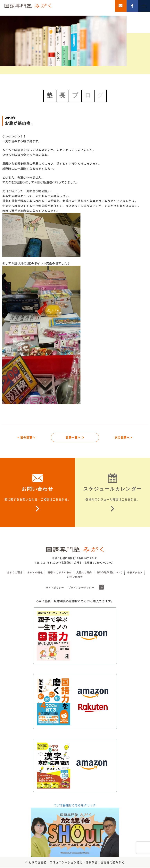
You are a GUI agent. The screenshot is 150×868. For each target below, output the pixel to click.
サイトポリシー (55, 588)
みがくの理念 (15, 573)
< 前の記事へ (26, 438)
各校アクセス (135, 573)
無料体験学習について (110, 573)
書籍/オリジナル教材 (60, 573)
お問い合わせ (75, 577)
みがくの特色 (35, 573)
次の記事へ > (124, 438)
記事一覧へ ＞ (75, 438)
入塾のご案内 (84, 573)
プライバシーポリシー (81, 588)
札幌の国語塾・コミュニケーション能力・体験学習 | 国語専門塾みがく (77, 863)
